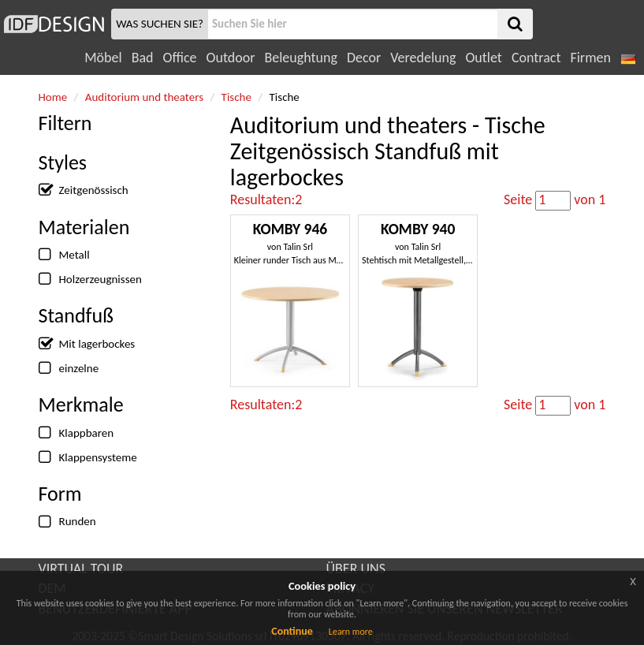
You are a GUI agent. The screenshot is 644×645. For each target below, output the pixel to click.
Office (180, 58)
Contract (536, 58)
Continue (292, 631)
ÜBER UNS (356, 569)
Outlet (483, 58)
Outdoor (231, 58)
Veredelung (423, 58)
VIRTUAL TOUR (81, 569)
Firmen (590, 58)
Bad (143, 58)
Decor (364, 58)
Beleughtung (300, 58)
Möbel (103, 58)
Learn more (351, 632)
